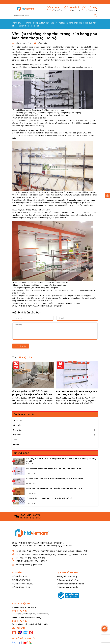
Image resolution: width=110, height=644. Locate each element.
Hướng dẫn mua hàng (67, 577)
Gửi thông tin (21, 346)
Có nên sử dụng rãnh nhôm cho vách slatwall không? (49, 498)
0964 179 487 (20, 611)
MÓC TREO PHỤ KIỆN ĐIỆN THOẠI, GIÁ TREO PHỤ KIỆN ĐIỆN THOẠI (77, 393)
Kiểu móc (17, 435)
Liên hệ (16, 444)
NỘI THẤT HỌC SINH (21, 580)
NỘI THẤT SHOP (19, 577)
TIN (22, 357)
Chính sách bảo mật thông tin (70, 584)
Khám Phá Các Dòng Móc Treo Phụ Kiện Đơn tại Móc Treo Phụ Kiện (54, 478)
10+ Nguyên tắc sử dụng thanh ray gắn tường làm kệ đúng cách (54, 488)
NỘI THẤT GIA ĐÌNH (21, 587)
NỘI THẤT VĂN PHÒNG (23, 584)
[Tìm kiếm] (95, 16)
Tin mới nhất (21, 453)
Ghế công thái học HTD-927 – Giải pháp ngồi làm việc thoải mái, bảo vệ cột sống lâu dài (32, 393)
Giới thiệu (17, 425)
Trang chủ (18, 420)
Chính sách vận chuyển (67, 587)
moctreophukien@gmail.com (29, 565)
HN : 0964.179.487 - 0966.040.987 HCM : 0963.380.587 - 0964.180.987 (31, 560)
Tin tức (16, 439)
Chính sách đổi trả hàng (68, 580)
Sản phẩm (18, 430)
